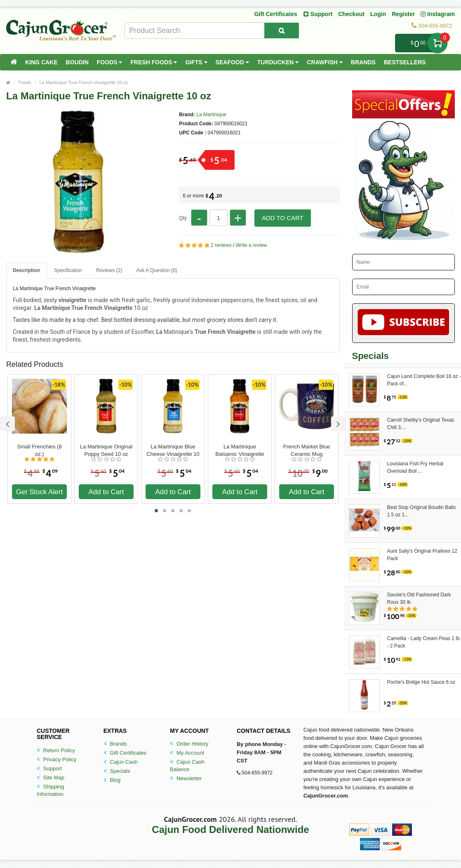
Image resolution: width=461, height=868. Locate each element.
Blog (112, 780)
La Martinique (211, 115)
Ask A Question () (156, 270)
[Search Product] (282, 30)
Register (403, 14)
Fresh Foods (154, 62)
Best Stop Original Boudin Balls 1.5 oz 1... (422, 511)
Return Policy (56, 750)
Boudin (77, 62)
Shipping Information (50, 790)
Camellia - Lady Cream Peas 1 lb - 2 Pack (423, 642)
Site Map (51, 778)
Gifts (196, 62)
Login (378, 14)
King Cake (41, 62)
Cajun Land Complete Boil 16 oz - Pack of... (424, 380)
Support (49, 768)
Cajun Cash (121, 762)
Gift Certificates (275, 14)
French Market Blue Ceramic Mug (307, 450)
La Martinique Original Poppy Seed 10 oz (106, 450)
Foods (110, 62)
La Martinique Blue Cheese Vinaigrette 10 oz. (173, 450)
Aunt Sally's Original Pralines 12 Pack (422, 555)
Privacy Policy (57, 759)
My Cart (437, 43)
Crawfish (325, 62)
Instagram (438, 14)
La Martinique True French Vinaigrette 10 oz (84, 82)
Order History (189, 744)
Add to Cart (283, 218)
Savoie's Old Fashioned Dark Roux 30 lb (419, 598)
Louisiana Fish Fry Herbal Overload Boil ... (415, 467)
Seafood (232, 62)
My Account (187, 753)
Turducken (278, 62)
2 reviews (221, 245)
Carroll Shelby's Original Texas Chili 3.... (421, 424)
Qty (183, 218)
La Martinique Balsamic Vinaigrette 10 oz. (240, 450)
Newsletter (186, 778)
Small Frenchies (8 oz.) (39, 450)
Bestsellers (405, 62)
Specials (117, 771)
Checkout (351, 14)
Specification (68, 270)
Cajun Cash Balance (187, 766)
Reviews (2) (109, 270)
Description (26, 270)
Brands (363, 62)
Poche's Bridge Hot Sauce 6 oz (421, 682)
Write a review (252, 245)
